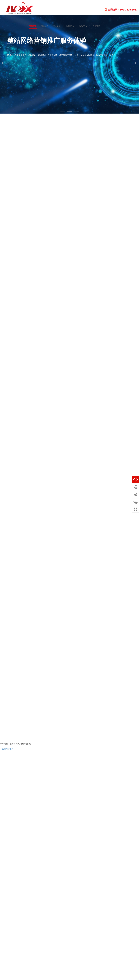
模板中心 (84, 26)
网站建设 (45, 26)
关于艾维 (96, 26)
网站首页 (33, 26)
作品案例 (57, 26)
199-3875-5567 (129, 10)
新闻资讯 (71, 26)
